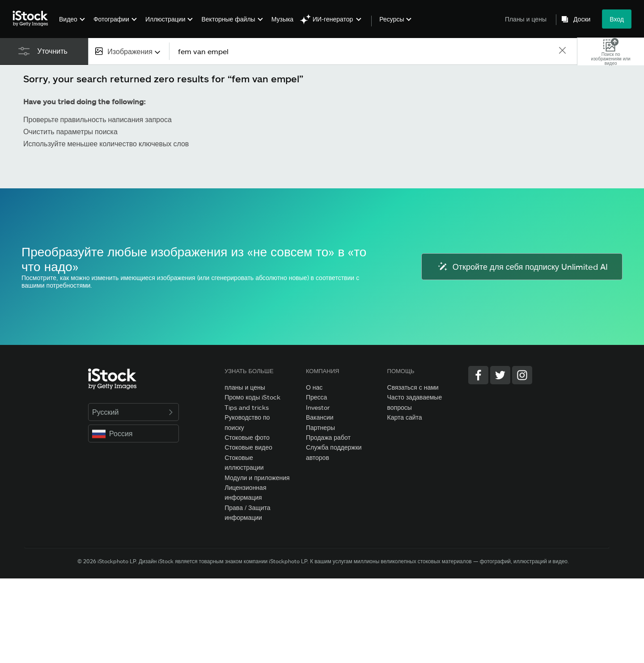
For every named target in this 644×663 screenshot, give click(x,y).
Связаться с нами (413, 387)
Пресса (316, 397)
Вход (617, 19)
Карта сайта (405, 417)
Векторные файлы (228, 19)
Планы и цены (526, 19)
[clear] (562, 51)
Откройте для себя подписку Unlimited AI (522, 267)
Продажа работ (328, 437)
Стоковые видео (248, 447)
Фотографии (111, 19)
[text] (364, 51)
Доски (582, 19)
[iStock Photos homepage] (33, 19)
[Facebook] (478, 375)
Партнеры (320, 427)
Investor (318, 407)
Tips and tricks (247, 407)
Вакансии (320, 417)
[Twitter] (500, 375)
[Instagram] (522, 375)
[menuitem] (71, 26)
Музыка (283, 19)
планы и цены (245, 387)
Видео (68, 19)
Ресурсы (392, 19)
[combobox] (129, 51)
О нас (314, 387)
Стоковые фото (247, 437)
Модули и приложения (257, 478)
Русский (133, 412)
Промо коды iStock (252, 397)
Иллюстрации (165, 19)
